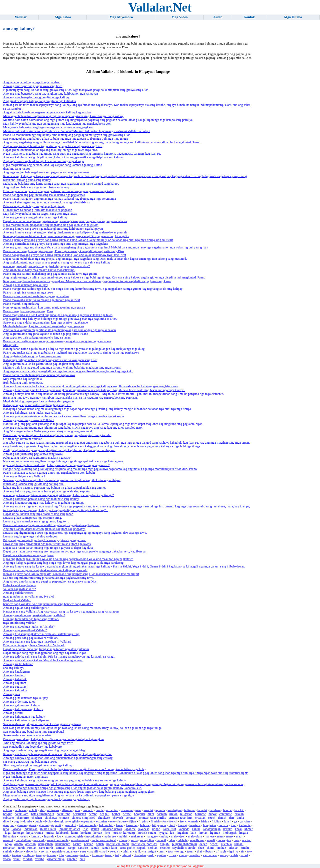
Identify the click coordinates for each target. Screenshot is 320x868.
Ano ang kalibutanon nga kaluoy (24, 717)
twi (117, 855)
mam (220, 836)
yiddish (28, 859)
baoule (227, 810)
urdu (151, 855)
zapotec (72, 859)
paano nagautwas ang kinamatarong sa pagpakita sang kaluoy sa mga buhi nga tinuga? (58, 495)
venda (183, 855)
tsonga (40, 855)
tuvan (109, 855)
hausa (120, 825)
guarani (44, 825)
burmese (200, 814)
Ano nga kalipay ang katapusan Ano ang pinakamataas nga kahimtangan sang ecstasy (58, 758)
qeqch (203, 844)
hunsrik (223, 825)
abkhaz (8, 810)
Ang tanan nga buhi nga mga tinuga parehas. (32, 82)
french (173, 821)
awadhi (148, 810)
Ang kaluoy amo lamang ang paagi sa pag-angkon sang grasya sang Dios (50, 582)
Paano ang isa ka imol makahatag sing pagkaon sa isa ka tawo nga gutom (50, 274)
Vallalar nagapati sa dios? (19, 589)
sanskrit (83, 848)
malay (164, 836)
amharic (88, 810)
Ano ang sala (12, 694)
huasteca (195, 825)
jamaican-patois (112, 829)
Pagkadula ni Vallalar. (17, 600)
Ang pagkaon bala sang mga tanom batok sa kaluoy (36, 187)
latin (193, 833)
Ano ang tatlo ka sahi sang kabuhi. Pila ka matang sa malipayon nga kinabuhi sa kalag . (59, 657)
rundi (21, 848)
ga (235, 821)
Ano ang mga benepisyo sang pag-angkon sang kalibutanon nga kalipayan (51, 94)
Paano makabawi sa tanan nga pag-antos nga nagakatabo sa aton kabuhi (49, 473)
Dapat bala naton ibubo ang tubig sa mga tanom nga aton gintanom (46, 649)
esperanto (87, 821)
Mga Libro (63, 17)
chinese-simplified (83, 818)
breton (174, 814)
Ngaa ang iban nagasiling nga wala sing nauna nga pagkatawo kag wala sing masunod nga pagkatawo (68, 559)
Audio (218, 17)
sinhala (8, 851)
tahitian (127, 851)
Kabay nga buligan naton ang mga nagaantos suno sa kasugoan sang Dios (50, 360)
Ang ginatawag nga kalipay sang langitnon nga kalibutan (40, 101)
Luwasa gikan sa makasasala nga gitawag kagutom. (36, 521)
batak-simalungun (42, 814)
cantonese (225, 814)
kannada (184, 829)
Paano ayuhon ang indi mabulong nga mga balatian (36, 296)
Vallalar (21, 17)
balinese (189, 810)
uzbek (173, 855)
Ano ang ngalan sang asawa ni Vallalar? (29, 420)
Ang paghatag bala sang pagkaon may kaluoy (32, 356)
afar (42, 810)
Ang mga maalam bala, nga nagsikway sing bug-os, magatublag (44, 750)
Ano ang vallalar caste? (18, 593)
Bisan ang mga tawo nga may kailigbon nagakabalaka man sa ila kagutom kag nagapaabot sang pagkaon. (70, 398)
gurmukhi (70, 825)
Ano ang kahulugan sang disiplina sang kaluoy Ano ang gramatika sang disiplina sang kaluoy (63, 157)
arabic (100, 810)
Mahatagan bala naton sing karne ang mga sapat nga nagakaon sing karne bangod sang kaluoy (63, 116)
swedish (115, 851)
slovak (19, 851)
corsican (131, 818)
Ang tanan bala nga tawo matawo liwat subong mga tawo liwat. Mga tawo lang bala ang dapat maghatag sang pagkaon (79, 792)
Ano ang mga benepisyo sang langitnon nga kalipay (36, 97)
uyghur (161, 855)
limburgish (230, 833)
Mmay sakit (11, 345)
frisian (205, 821)
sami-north (46, 848)
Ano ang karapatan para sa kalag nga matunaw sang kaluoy (41, 499)
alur (78, 810)
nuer (237, 840)
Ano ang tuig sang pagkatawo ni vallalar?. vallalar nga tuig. (41, 634)
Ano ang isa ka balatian (18, 664)
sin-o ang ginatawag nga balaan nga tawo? (30, 762)
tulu (61, 855)
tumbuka (72, 855)
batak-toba (63, 814)
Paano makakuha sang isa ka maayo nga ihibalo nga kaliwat (42, 300)
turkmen (97, 855)
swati (104, 851)
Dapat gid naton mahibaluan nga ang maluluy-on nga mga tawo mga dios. (50, 150)
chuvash (118, 818)
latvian (203, 833)
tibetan (209, 851)
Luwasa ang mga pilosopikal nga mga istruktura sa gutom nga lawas (47, 544)
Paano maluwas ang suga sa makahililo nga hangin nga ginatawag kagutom (51, 525)
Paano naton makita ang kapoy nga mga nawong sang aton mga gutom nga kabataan (57, 341)
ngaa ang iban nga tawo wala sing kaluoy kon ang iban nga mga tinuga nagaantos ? (56, 465)
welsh (234, 855)
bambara (215, 810)
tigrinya (233, 851)
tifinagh (221, 851)
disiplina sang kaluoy (17, 169)
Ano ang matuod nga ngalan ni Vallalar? (29, 627)
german (22, 825)
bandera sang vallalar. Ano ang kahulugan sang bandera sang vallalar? (48, 604)
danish (222, 818)
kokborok (62, 833)
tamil (162, 851)
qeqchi (214, 844)
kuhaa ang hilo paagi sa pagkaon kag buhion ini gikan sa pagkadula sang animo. (54, 488)
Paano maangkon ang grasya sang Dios (28, 311)
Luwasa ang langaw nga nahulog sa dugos (30, 536)
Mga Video (180, 17)
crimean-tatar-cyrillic (152, 818)
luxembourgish (73, 836)
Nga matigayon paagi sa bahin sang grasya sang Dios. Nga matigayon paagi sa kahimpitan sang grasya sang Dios (76, 90)
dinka (240, 818)
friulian (216, 821)
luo (59, 836)
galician (245, 821)
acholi (33, 810)
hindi (172, 825)
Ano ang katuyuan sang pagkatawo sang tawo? (33, 454)
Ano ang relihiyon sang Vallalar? (24, 476)
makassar (137, 836)
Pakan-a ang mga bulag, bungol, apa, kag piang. (34, 206)
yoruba (40, 859)
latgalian (182, 833)
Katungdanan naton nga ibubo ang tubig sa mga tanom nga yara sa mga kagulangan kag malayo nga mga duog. (74, 349)
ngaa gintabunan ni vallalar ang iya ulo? (29, 597)
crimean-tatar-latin (181, 818)
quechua (226, 844)
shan (201, 848)
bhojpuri (139, 814)
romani (239, 844)
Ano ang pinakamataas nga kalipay (26, 285)
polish (100, 844)
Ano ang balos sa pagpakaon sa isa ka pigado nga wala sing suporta (46, 491)
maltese (210, 836)
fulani (227, 821)
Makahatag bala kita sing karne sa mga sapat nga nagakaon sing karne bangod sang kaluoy (61, 184)
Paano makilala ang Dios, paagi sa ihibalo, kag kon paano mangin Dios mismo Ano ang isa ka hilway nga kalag (75, 769)
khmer (249, 829)
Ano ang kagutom (15, 683)
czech (212, 818)
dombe (28, 821)
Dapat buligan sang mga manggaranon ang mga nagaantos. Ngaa (45, 653)
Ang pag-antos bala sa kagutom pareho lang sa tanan (37, 338)
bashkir (239, 810)
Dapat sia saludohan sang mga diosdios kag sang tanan (38, 514)
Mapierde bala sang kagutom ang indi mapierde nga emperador (44, 326)
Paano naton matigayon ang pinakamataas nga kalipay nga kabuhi (45, 570)
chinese (64, 818)
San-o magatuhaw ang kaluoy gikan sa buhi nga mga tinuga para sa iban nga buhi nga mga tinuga (66, 139)
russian (32, 848)
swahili (93, 851)
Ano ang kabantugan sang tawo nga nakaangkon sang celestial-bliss (47, 202)
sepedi (142, 848)
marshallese (23, 840)
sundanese (71, 851)
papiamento (63, 844)
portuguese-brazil (118, 844)
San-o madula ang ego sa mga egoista (27, 735)
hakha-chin (106, 825)
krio (107, 833)
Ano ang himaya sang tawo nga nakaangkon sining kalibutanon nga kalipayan (53, 229)
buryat (213, 814)
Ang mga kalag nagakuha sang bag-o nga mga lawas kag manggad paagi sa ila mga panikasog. (64, 563)
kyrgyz (163, 833)
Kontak (249, 17)
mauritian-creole (58, 840)
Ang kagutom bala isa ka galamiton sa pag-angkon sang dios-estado (47, 364)
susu (83, 851)
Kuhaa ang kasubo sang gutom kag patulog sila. (34, 484)
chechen (37, 818)
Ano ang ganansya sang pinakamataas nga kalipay (35, 217)
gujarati (56, 825)
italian (95, 829)
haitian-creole (87, 825)
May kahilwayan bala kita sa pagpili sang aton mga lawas (40, 214)
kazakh (228, 829)
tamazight (150, 851)
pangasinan (45, 844)
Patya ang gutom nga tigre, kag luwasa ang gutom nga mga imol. (45, 540)
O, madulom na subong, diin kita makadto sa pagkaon (38, 210)
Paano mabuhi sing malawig (21, 304)
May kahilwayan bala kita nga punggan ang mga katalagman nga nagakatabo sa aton (57, 124)
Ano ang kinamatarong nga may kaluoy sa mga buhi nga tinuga (44, 503)
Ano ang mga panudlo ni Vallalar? (25, 630)
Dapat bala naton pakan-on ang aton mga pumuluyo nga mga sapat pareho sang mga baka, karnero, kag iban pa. (75, 551)
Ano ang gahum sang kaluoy (21, 705)
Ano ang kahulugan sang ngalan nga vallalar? (32, 413)
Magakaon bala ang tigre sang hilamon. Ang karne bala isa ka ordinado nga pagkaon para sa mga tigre (69, 795)
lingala (244, 833)
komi (74, 833)
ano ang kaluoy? (14, 668)
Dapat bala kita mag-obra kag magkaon (28, 555)
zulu (82, 859)
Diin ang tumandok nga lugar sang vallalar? (31, 619)
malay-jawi (178, 836)
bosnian (162, 814)
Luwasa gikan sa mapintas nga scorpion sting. (33, 518)
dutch (38, 821)
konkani (86, 833)
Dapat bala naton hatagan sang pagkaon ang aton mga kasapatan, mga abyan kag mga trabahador (65, 221)
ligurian (215, 833)
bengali (105, 814)
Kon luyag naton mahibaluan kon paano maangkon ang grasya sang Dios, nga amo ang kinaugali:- (66, 236)
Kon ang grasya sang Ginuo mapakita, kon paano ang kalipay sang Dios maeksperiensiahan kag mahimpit (71, 574)
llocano (23, 836)
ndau (172, 840)
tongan (16, 855)
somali (45, 851)
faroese (122, 821)
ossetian (30, 844)
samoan (61, 848)
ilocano (16, 829)
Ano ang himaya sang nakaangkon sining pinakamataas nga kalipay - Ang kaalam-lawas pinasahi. (66, 232)
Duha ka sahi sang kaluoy (20, 585)
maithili (123, 836)
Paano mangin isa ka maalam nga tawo (28, 293)
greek (33, 825)
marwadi (39, 840)
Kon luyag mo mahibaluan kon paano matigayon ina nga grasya (44, 308)
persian (89, 844)
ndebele (182, 840)
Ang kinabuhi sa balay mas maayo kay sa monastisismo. (39, 270)
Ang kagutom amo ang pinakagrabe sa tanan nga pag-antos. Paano (46, 334)
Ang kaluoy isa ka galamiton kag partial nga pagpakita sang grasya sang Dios (53, 146)
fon (164, 821)
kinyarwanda (35, 833)
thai (199, 851)
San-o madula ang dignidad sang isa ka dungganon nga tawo (42, 724)
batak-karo (22, 814)
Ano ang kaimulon (15, 690)
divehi (7, 821)
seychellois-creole (184, 848)
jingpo (156, 829)
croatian (200, 818)
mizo (134, 840)
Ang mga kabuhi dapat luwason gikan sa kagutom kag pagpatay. (44, 529)
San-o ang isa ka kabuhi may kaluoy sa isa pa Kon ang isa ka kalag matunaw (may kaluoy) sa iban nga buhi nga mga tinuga (82, 728)
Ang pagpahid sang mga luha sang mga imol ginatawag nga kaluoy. (46, 799)
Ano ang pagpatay (15, 687)
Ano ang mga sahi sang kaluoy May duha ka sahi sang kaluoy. (43, 660)
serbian (153, 848)
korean (98, 833)
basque (8, 814)
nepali (211, 840)
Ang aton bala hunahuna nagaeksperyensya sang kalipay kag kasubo (47, 112)
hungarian (209, 825)
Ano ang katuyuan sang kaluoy (23, 709)
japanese (130, 829)
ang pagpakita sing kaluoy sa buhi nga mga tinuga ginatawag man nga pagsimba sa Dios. (60, 319)
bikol (151, 814)
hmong (182, 825)
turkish (85, 855)
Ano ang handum (14, 675)
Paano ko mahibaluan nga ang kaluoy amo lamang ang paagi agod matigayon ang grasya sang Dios (67, 135)
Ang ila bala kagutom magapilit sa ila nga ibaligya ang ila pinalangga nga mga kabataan (60, 330)
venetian (195, 855)
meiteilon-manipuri (104, 840)
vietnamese (210, 855)
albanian (67, 810)
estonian (102, 821)
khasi (238, 829)
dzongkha (60, 821)
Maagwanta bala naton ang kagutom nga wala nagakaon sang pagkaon (48, 127)
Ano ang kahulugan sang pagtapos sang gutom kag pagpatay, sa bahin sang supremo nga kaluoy (65, 780)
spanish (57, 851)
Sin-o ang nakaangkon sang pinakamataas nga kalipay (38, 765)
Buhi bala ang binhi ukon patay (23, 383)
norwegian (224, 840)
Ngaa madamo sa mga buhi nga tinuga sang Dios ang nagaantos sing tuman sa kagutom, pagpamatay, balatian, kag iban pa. (82, 154)
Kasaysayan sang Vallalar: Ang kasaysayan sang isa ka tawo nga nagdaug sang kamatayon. (61, 612)
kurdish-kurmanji (124, 833)
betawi (127, 814)
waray (224, 855)
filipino (143, 821)
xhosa (7, 859)
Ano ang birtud (13, 713)
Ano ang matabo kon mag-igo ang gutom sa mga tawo (38, 743)
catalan (239, 814)
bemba (93, 814)
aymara (160, 810)
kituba (49, 833)
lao (172, 833)
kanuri (196, 829)
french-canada (189, 821)
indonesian (31, 829)
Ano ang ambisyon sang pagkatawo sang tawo (33, 86)
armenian (112, 810)
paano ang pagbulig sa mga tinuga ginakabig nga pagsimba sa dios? (46, 266)
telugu (180, 851)
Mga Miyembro (121, 17)
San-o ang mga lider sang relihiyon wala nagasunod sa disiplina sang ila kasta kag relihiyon (62, 480)
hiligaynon (159, 825)
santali (95, 848)
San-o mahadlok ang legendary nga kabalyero (32, 747)
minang (124, 840)
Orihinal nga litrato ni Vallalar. (23, 439)
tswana (52, 855)
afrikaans (53, 810)
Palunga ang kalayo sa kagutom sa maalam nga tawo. (37, 458)
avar (138, 810)
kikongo (18, 833)
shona (210, 848)
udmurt (126, 855)
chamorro (23, 818)
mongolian (147, 840)
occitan (247, 840)
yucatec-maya (56, 859)
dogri (17, 821)
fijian (133, 821)
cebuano (9, 818)
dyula (48, 821)
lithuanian (10, 836)
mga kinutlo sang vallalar (19, 623)
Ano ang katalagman (16, 672)
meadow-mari (80, 840)
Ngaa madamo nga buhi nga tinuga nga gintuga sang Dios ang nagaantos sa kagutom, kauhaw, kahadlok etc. (72, 788)
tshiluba (29, 855)
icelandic (245, 825)
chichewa (50, 818)
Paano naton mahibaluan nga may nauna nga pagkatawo (39, 375)
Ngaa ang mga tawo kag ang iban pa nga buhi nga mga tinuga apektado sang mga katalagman (63, 461)
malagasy (152, 836)
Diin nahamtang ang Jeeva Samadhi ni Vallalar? (34, 645)
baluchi (202, 810)
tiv (243, 851)
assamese (127, 810)
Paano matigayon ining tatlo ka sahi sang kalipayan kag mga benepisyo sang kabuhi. (57, 435)
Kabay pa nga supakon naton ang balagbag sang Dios (37, 405)
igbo (6, 829)
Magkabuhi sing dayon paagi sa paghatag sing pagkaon (39, 401)
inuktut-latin (48, 829)
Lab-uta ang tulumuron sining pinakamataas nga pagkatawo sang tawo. (49, 578)
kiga (8, 833)
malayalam (195, 836)
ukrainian (140, 855)
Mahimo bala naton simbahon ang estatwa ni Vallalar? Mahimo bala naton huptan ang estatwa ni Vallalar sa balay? (77, 131)
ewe (112, 821)
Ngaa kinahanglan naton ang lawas (25, 777)
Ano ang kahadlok (15, 679)
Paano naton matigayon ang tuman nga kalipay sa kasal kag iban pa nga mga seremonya (60, 199)
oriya (8, 844)
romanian (9, 848)
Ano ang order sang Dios (19, 702)
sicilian (221, 848)
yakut (17, 859)
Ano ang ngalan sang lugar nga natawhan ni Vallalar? (37, 642)
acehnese (21, 810)
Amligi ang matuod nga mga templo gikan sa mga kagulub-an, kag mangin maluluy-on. (59, 450)
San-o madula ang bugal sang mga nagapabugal (34, 732)
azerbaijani (174, 810)
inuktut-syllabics (69, 829)
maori (240, 836)
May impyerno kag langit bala (22, 379)
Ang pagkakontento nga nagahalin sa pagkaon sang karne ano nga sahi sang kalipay (57, 262)
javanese (144, 829)
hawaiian (132, 825)
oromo (18, 844)
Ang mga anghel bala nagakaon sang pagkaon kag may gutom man (46, 172)
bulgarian (186, 814)
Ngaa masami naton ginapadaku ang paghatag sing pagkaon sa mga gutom (51, 225)
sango (72, 848)
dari (231, 818)
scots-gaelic (127, 848)
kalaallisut (169, 829)
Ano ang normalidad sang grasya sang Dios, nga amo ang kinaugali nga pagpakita (56, 244)
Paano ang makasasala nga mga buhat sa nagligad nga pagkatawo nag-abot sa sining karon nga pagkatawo (71, 353)
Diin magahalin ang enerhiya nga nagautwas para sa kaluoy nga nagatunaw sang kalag (58, 191)
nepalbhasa (197, 840)
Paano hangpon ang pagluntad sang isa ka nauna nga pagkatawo (44, 195)
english (74, 821)
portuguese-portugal (144, 844)
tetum (191, 851)
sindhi (245, 848)
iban (233, 825)
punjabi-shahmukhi (185, 844)
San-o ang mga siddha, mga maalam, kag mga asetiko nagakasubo (46, 323)
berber (116, 814)
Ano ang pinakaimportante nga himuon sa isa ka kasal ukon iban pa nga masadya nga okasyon (64, 416)
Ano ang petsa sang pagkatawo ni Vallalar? (31, 638)
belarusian (79, 814)
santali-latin (109, 848)
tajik (138, 851)
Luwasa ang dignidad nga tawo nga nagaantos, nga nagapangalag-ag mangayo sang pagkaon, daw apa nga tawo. (75, 533)
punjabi (165, 844)
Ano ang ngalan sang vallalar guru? (26, 608)
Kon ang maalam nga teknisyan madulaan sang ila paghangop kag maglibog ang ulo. (57, 754)
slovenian (32, 851)
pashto (77, 844)
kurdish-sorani (147, 833)
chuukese (104, 818)
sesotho (165, 848)
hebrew (145, 825)
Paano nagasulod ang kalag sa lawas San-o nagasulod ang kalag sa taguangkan (53, 739)
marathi (8, 840)
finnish (155, 821)
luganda (49, 836)
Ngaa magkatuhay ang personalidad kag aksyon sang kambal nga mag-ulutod (53, 165)
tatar (171, 851)
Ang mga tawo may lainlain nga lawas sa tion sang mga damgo (44, 161)
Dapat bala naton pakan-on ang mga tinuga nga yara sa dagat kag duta (48, 548)
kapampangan (212, 829)
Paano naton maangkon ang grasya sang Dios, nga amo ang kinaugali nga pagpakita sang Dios (64, 251)
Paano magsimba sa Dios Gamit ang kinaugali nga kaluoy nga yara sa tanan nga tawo (58, 315)
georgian (9, 825)
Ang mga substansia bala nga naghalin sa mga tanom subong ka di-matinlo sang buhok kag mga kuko (68, 371)
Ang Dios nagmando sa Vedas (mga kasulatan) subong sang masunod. (48, 431)
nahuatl (161, 840)
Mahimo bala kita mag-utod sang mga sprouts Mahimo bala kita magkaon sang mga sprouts (62, 368)
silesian (233, 848)
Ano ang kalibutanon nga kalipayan (26, 720)
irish (86, 829)
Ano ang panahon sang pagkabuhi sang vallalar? (34, 615)
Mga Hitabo (293, 17)
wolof (244, 855)
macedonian (93, 836)
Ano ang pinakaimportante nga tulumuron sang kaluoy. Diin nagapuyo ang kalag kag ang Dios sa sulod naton (73, 428)
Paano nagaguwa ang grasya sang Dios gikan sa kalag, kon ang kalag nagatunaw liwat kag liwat (65, 255)
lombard (36, 836)
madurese (110, 836)
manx (230, 836)
